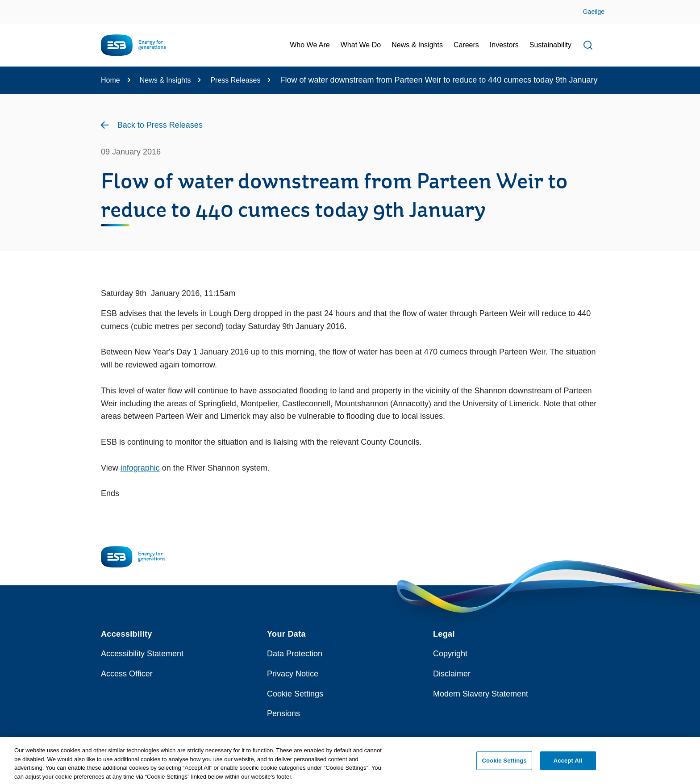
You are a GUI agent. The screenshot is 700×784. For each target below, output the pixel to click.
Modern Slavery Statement (481, 694)
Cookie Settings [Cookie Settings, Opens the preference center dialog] (504, 764)
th (143, 293)
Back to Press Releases (160, 125)
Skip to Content (15, 6)
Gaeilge (594, 12)
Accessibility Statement (142, 654)
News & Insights (165, 80)
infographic (140, 468)
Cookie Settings (295, 694)
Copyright (450, 654)
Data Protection (295, 654)
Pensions (283, 713)
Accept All (568, 764)
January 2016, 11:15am (191, 293)
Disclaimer (452, 674)
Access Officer (127, 674)
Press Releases (235, 80)
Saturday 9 (120, 293)
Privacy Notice (293, 674)
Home (110, 80)
